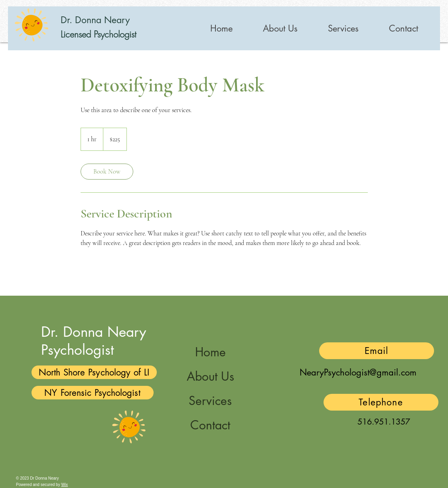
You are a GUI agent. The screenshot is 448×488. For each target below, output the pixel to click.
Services (210, 401)
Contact (210, 425)
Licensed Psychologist (99, 34)
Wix (64, 485)
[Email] (377, 351)
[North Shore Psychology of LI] (94, 372)
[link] (107, 172)
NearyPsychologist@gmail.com (358, 372)
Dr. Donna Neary (95, 20)
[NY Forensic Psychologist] (93, 393)
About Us (210, 376)
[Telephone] (381, 402)
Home (210, 352)
